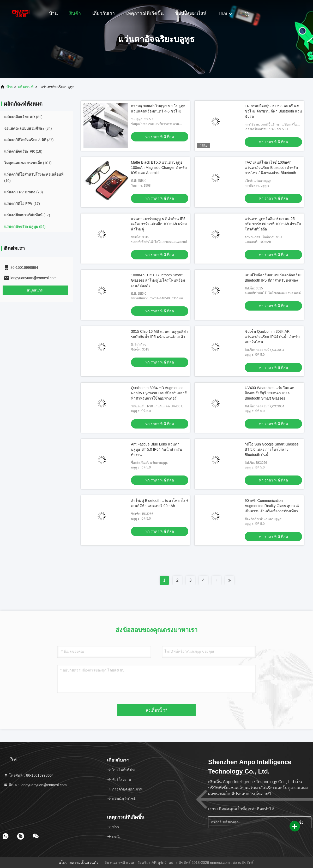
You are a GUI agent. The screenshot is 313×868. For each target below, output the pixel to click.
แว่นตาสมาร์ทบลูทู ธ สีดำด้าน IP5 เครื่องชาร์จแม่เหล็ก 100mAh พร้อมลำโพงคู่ (159, 224)
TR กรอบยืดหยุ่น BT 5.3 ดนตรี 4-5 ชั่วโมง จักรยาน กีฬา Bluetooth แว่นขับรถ (273, 111)
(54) (25, 227)
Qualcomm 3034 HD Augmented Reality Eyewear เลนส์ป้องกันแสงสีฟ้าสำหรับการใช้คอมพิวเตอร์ (159, 393)
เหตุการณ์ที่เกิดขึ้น (145, 13)
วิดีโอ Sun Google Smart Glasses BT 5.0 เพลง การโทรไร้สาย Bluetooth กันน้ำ (272, 449)
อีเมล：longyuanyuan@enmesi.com (35, 785)
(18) (23, 151)
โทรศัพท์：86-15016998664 (29, 775)
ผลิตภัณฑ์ (26, 87)
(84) (28, 128)
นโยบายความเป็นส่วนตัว (78, 863)
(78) (23, 192)
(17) (22, 204)
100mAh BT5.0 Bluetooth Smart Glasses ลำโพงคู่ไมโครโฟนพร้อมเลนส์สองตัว (158, 280)
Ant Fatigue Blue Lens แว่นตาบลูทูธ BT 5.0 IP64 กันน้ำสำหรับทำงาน (156, 449)
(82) (23, 117)
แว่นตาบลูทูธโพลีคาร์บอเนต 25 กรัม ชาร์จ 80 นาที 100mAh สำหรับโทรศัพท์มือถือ (273, 224)
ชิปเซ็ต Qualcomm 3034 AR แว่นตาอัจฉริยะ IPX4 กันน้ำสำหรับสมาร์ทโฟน (272, 337)
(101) (28, 163)
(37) (29, 140)
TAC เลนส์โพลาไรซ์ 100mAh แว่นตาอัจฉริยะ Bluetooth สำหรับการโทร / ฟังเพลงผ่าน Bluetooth (271, 168)
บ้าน (53, 13)
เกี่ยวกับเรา (104, 13)
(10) (34, 177)
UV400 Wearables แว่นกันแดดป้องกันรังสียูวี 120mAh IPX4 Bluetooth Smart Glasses (269, 393)
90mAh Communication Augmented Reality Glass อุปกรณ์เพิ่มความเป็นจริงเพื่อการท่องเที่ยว (272, 506)
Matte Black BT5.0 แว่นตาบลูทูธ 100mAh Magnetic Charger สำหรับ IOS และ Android (159, 168)
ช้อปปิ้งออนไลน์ (191, 13)
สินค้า (75, 13)
